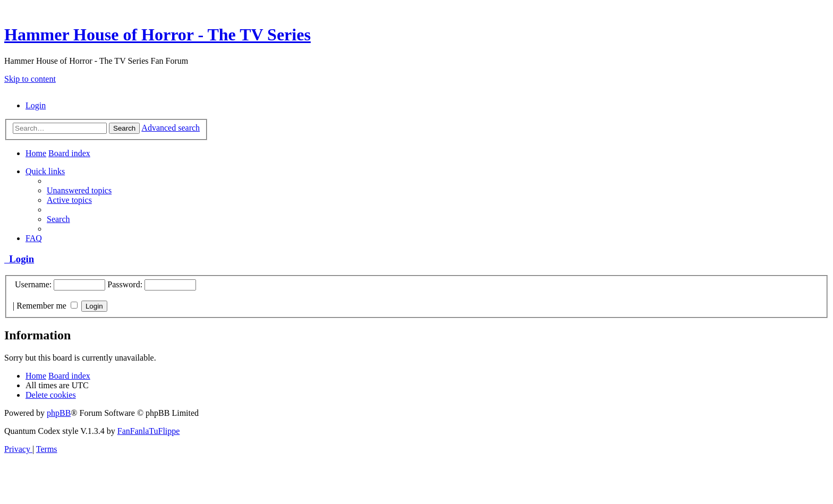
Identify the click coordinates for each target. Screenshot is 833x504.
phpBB (59, 413)
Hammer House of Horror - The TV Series (158, 35)
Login (19, 259)
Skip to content (30, 79)
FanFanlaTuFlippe (149, 431)
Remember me (47, 306)
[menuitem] (36, 105)
